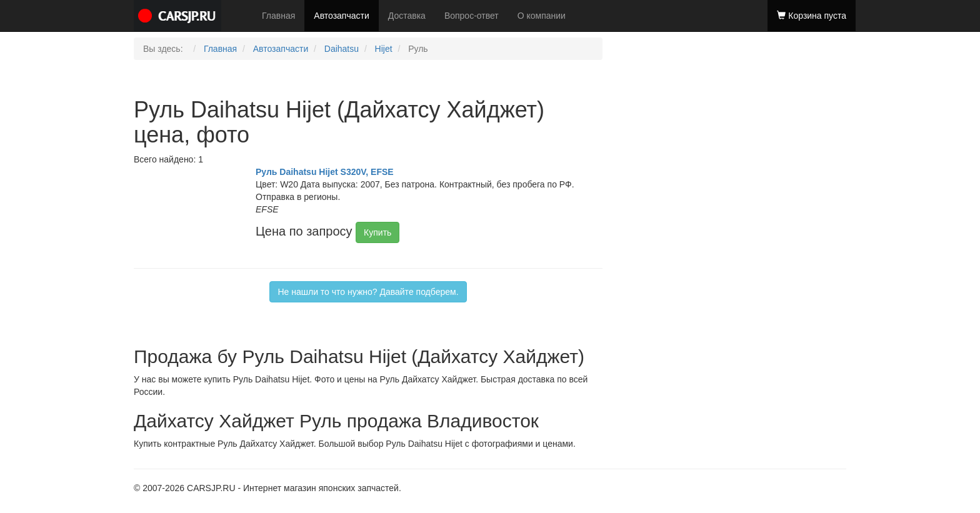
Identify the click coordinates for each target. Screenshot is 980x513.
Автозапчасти (341, 16)
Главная (278, 16)
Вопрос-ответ (472, 16)
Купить (377, 232)
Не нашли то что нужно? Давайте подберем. (368, 292)
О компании (542, 16)
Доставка (407, 16)
